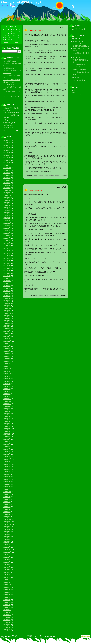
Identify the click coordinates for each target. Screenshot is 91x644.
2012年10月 (7, 524)
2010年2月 (7, 605)
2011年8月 (7, 560)
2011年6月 (7, 565)
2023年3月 (7, 210)
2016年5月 (7, 416)
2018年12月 (7, 339)
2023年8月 (7, 200)
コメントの (77, 95)
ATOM (74, 90)
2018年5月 (7, 356)
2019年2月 (7, 334)
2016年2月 (7, 424)
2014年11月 (7, 462)
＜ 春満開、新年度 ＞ (12, 61)
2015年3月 (7, 452)
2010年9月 (7, 587)
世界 (43, 176)
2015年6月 (7, 444)
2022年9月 (7, 226)
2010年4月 (7, 600)
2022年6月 (7, 233)
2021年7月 (7, 261)
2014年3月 (7, 482)
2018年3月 (7, 361)
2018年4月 (7, 359)
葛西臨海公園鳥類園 (79, 70)
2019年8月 (7, 318)
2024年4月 (7, 180)
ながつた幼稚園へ (79, 80)
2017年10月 (7, 374)
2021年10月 (7, 253)
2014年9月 (7, 467)
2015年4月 (7, 449)
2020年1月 (7, 306)
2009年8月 (7, 620)
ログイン (4, 638)
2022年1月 (7, 246)
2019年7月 (7, 321)
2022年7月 (7, 231)
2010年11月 (7, 582)
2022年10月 (7, 223)
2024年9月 (7, 170)
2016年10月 (7, 404)
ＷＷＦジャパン (78, 75)
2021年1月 (7, 276)
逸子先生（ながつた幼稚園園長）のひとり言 (21, 3)
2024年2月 (7, 185)
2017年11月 (7, 371)
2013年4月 (7, 509)
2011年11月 (7, 552)
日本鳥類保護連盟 (79, 65)
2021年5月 (7, 266)
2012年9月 (7, 527)
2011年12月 (7, 550)
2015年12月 (7, 429)
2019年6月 (7, 323)
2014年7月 (7, 472)
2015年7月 (7, 442)
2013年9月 (7, 497)
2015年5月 (7, 447)
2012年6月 (7, 534)
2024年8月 (7, 173)
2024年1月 (7, 188)
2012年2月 (7, 545)
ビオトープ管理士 (9, 115)
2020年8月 (7, 288)
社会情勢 (57, 176)
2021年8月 (7, 258)
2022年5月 (7, 236)
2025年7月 (7, 153)
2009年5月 (7, 627)
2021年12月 (7, 248)
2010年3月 (7, 602)
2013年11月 (7, 492)
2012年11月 (7, 522)
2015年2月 (7, 454)
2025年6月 (7, 155)
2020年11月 (7, 281)
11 (14, 34)
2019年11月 (7, 311)
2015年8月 (7, 439)
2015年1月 (7, 457)
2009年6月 (7, 625)
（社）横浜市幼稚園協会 (81, 72)
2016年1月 (7, 426)
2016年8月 (7, 409)
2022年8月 (7, 228)
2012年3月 (7, 542)
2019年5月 (7, 326)
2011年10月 (7, 555)
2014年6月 (7, 474)
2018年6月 (7, 354)
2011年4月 (7, 570)
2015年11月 (7, 431)
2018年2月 (7, 364)
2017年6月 (7, 384)
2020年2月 (7, 303)
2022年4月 (7, 238)
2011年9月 (7, 557)
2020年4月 (7, 298)
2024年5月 (7, 178)
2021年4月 (7, 268)
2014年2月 (7, 484)
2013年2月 (7, 514)
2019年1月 (7, 336)
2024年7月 (7, 175)
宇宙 (49, 295)
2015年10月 (7, 434)
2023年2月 (7, 213)
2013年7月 (7, 502)
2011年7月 (7, 562)
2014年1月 (7, 487)
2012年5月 (7, 537)
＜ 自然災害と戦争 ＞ (35, 31)
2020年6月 (7, 293)
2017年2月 (7, 394)
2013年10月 (7, 494)
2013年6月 (7, 504)
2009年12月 (7, 610)
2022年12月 (7, 218)
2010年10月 (7, 585)
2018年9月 (7, 346)
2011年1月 (7, 577)
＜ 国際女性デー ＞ (35, 190)
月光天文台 (76, 67)
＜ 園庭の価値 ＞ (10, 68)
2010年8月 (7, 590)
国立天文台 (76, 58)
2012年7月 (7, 532)
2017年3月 (7, 391)
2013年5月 (7, 507)
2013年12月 (7, 489)
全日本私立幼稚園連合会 (81, 46)
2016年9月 (7, 406)
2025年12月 (7, 145)
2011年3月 (7, 572)
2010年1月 (7, 607)
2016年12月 (7, 399)
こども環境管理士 (37, 176)
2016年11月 (7, 401)
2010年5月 (7, 597)
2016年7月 (7, 411)
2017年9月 (7, 376)
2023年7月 (7, 203)
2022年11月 (7, 221)
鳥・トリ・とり (9, 130)
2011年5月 (7, 567)
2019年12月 (7, 308)
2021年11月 (7, 251)
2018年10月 (7, 344)
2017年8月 (7, 379)
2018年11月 (7, 341)
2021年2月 (7, 273)
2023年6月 (7, 205)
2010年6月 (7, 595)
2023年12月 (7, 190)
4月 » (17, 42)
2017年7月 (7, 381)
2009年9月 (7, 617)
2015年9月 (7, 437)
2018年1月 (7, 366)
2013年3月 (7, 512)
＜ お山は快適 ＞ (10, 84)
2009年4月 (7, 630)
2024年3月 (7, 183)
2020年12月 (7, 278)
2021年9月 (7, 256)
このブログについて (78, 29)
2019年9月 (7, 316)
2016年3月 (7, 421)
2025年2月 (7, 163)
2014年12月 (7, 459)
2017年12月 (7, 369)
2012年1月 (7, 547)
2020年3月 (7, 301)
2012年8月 (7, 529)
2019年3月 (7, 331)
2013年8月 (7, 499)
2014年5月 (7, 477)
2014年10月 (7, 464)
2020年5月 (7, 296)
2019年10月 (7, 313)
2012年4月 (7, 539)
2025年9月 (7, 148)
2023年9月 (7, 198)
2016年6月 (7, 414)
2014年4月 (7, 479)
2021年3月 (7, 271)
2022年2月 (7, 243)
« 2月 (6, 42)
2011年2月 (7, 575)
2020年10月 (7, 283)
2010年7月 (7, 592)
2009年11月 (7, 612)
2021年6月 (7, 263)
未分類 (53, 176)
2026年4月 (7, 140)
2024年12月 (7, 165)
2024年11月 (7, 168)
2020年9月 (7, 286)
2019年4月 (7, 329)
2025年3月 (7, 160)
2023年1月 (7, 215)
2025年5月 (7, 158)
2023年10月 (7, 195)
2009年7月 (7, 622)
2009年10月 (7, 615)
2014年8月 (7, 469)
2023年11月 (7, 193)
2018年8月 (7, 349)
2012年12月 (7, 519)
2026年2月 (7, 143)
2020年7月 (7, 291)
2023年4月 (7, 208)
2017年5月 (7, 386)
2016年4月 (7, 419)
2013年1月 (7, 517)
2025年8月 (7, 150)
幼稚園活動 (48, 176)
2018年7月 (7, 351)
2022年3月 (7, 241)
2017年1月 (7, 396)
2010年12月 (7, 580)
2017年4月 (7, 389)
